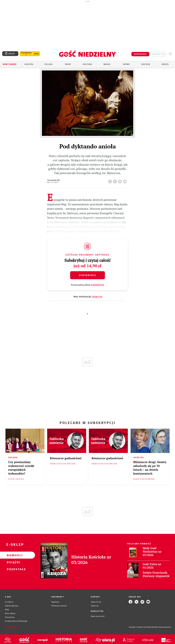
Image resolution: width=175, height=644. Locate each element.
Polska (49, 64)
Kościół (29, 64)
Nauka (107, 64)
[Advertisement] (87, 22)
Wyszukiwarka (170, 54)
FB (111, 181)
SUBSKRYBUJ (140, 54)
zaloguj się (159, 54)
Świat (68, 64)
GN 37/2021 (53, 182)
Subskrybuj (87, 275)
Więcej (165, 64)
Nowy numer (10, 64)
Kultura (87, 64)
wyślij (125, 181)
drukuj (120, 181)
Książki (13, 562)
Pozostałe (13, 569)
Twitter (116, 181)
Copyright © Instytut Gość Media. (140, 627)
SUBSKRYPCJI (97, 285)
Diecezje (146, 64)
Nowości (13, 555)
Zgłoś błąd (11, 627)
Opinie (126, 64)
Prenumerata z (26, 54)
